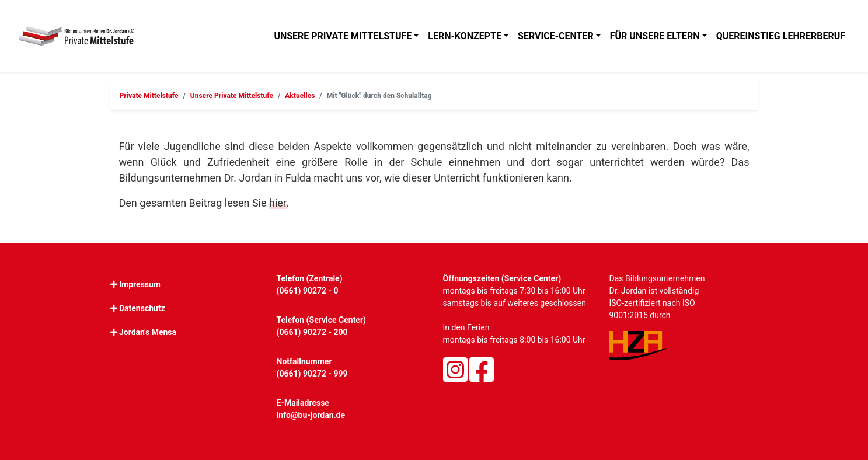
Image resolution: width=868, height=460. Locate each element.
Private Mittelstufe (149, 96)
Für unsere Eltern (655, 36)
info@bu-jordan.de (311, 415)
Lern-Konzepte (465, 36)
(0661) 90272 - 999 (312, 374)
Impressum (140, 284)
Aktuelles (300, 96)
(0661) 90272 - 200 (312, 332)
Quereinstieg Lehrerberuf (781, 36)
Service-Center (556, 36)
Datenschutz (142, 308)
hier (278, 203)
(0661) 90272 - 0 (308, 291)
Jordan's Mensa (148, 332)
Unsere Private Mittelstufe (343, 36)
